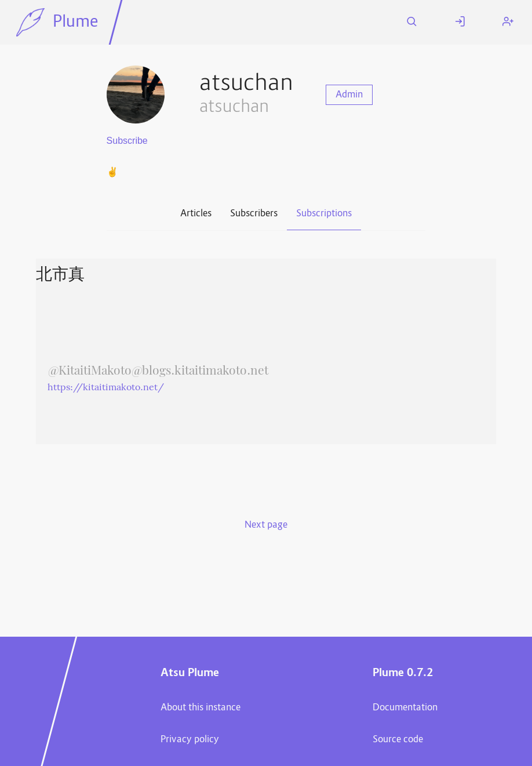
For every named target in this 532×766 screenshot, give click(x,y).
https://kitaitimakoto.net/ (106, 388)
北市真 (60, 275)
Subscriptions (324, 214)
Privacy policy (190, 740)
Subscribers (254, 214)
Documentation (405, 708)
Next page (266, 525)
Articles (196, 214)
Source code (398, 740)
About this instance (201, 708)
